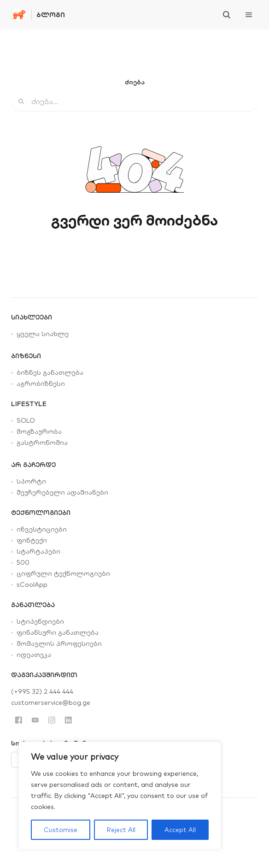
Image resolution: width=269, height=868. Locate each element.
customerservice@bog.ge (51, 703)
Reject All (121, 830)
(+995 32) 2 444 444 (42, 691)
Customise (61, 830)
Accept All (180, 830)
